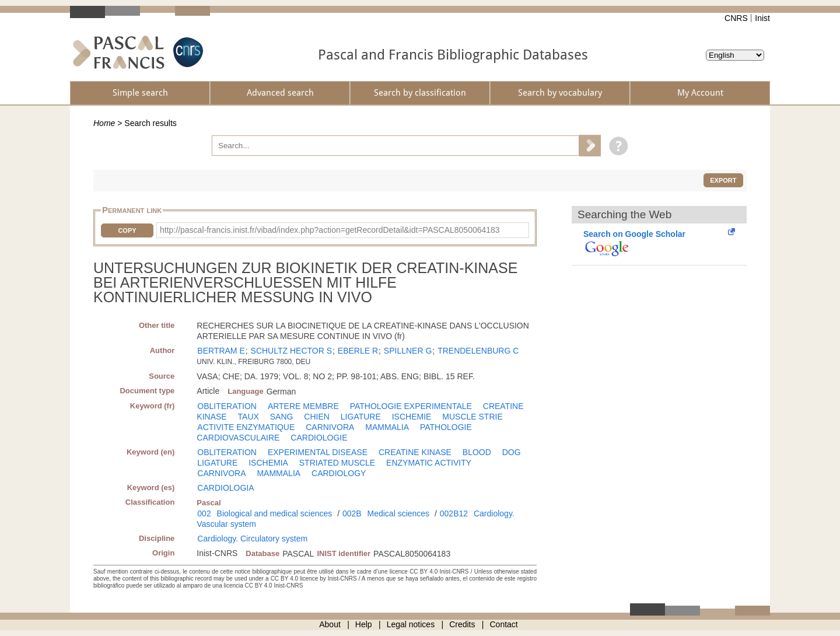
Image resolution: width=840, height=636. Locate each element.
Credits (462, 624)
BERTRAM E (221, 351)
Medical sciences (399, 513)
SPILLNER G (408, 351)
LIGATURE (361, 417)
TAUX (249, 417)
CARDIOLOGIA (225, 488)
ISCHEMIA (268, 463)
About (330, 624)
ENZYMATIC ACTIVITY (429, 463)
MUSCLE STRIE (472, 417)
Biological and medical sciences (275, 513)
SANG (282, 417)
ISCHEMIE (412, 417)
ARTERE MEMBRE (303, 406)
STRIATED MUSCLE (337, 463)
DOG (512, 452)
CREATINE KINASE (415, 452)
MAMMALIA (387, 427)
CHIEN (317, 417)
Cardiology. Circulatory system (252, 539)
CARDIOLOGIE (319, 438)
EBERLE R (358, 351)
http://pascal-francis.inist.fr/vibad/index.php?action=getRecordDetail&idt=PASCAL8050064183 (330, 230)
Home (104, 123)
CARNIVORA (330, 427)
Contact (504, 624)
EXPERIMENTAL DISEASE (318, 452)
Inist (762, 18)
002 (204, 513)
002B (352, 513)
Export (723, 180)
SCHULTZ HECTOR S (292, 351)
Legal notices (411, 624)
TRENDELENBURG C (478, 351)
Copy (127, 230)
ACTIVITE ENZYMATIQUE (246, 427)
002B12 (454, 513)
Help (364, 624)
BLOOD (477, 452)
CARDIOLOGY (339, 473)
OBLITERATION (227, 406)
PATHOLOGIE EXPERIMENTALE (411, 406)
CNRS (736, 18)
